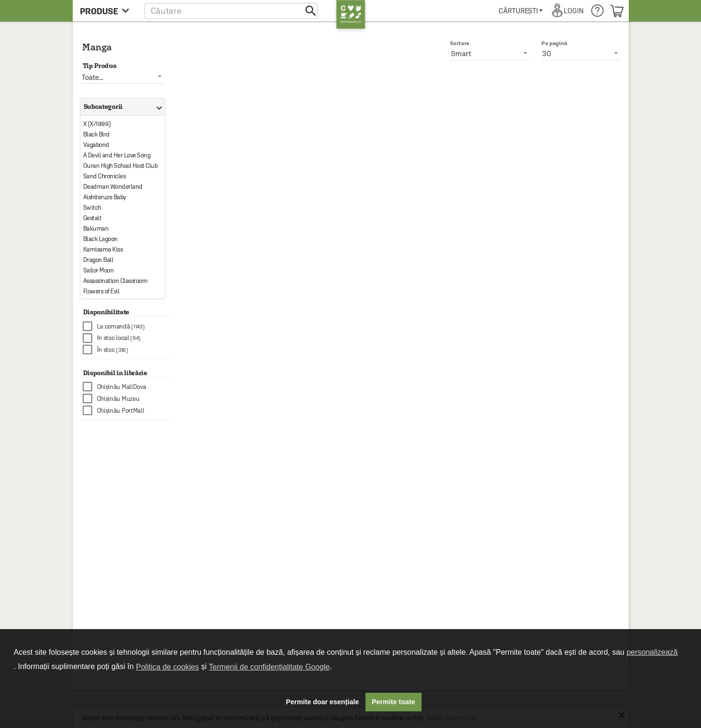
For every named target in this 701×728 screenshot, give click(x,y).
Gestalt (92, 218)
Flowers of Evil (101, 291)
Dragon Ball (98, 260)
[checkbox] (126, 326)
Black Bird (96, 134)
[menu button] (107, 11)
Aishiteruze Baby (105, 197)
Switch (92, 208)
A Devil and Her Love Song (117, 155)
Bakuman (96, 228)
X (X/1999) (97, 124)
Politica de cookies (168, 667)
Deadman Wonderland (113, 187)
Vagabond (96, 145)
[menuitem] (521, 11)
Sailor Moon (99, 270)
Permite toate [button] (393, 702)
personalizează (652, 652)
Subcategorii (121, 107)
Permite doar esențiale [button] (323, 702)
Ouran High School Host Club (120, 166)
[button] (231, 11)
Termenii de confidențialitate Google (269, 667)
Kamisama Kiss (103, 249)
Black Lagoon (101, 239)
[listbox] (581, 53)
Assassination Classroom (115, 281)
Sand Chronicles (105, 176)
